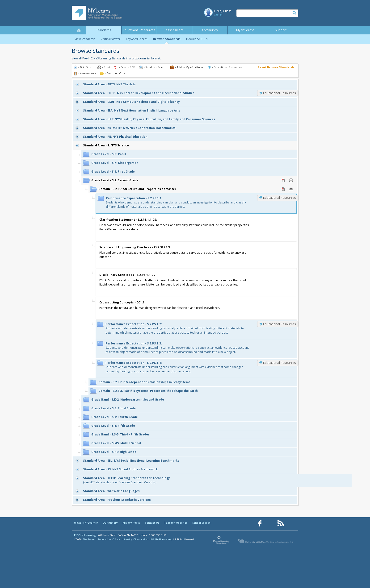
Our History (110, 523)
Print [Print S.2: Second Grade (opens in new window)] (291, 180)
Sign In (218, 14)
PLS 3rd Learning (85, 535)
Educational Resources (139, 30)
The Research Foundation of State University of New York (114, 539)
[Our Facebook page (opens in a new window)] (260, 524)
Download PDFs (197, 39)
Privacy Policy (131, 523)
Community (210, 30)
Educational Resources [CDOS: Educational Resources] (280, 93)
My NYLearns (245, 30)
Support (281, 30)
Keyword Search (137, 39)
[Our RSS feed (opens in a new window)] (281, 524)
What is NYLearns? (86, 523)
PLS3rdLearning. (162, 539)
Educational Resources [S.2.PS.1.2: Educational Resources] (280, 324)
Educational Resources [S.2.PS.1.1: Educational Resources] (280, 198)
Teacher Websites (176, 523)
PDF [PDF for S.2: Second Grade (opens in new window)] (283, 180)
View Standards (85, 39)
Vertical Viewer (111, 39)
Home (79, 30)
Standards (104, 30)
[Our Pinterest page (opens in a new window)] (270, 524)
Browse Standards (167, 39)
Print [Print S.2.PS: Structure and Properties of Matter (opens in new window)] (291, 189)
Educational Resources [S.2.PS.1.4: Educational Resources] (280, 363)
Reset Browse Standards (276, 67)
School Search (201, 523)
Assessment (174, 30)
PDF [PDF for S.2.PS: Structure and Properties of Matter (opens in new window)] (283, 189)
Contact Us (152, 523)
